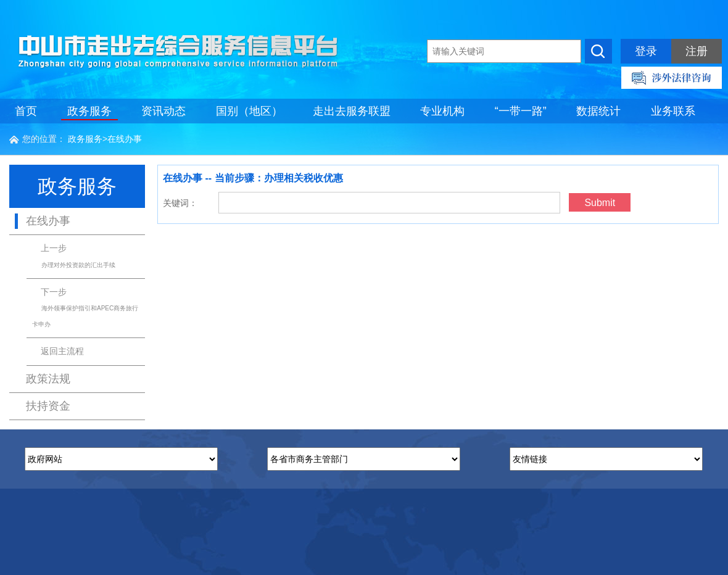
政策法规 (48, 379)
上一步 (74, 255)
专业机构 (442, 111)
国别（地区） (249, 111)
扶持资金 (48, 406)
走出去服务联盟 (352, 111)
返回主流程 (62, 351)
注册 (697, 51)
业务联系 (673, 111)
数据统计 (598, 111)
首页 (26, 111)
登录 (646, 51)
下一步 (85, 307)
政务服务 (89, 111)
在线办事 (125, 139)
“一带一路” (521, 111)
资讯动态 (163, 111)
